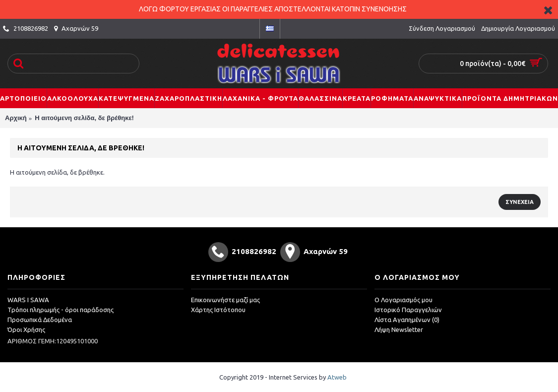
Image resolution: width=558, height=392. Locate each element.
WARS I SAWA (28, 300)
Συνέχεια (520, 202)
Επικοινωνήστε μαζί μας (225, 300)
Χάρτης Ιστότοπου (218, 310)
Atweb (337, 377)
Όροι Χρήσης (26, 329)
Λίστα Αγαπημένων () (407, 320)
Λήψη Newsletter (399, 329)
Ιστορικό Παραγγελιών (408, 310)
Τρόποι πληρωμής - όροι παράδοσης (61, 310)
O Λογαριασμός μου (403, 300)
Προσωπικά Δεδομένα (40, 320)
